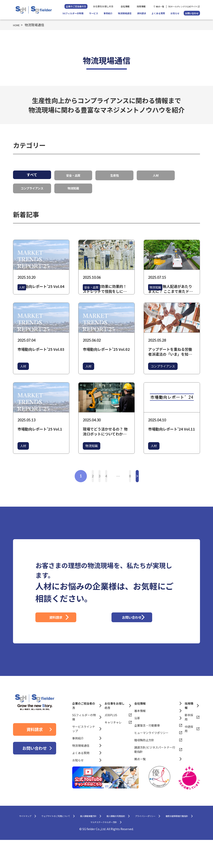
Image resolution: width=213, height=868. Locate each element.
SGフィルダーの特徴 (73, 13)
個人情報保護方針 (127, 842)
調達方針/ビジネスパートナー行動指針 (155, 774)
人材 (156, 175)
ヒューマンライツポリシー (151, 757)
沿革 (137, 743)
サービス (94, 13)
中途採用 (189, 753)
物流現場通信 (125, 13)
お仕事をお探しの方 (103, 6)
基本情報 (140, 735)
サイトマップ (38, 842)
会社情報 (125, 6)
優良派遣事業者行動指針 (99, 849)
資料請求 (142, 13)
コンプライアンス (32, 186)
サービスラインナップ (84, 753)
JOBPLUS (111, 740)
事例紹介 (108, 13)
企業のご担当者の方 (76, 6)
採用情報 (141, 6)
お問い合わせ (192, 13)
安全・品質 (73, 175)
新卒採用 (189, 742)
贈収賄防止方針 (144, 765)
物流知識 (73, 186)
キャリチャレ (113, 747)
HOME (18, 25)
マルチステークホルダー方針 (148, 849)
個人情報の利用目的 (164, 842)
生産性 (115, 175)
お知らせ (175, 13)
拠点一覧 (160, 7)
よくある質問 (158, 13)
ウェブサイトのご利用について (81, 842)
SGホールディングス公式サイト (183, 7)
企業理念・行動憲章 (147, 750)
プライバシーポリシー (54, 849)
